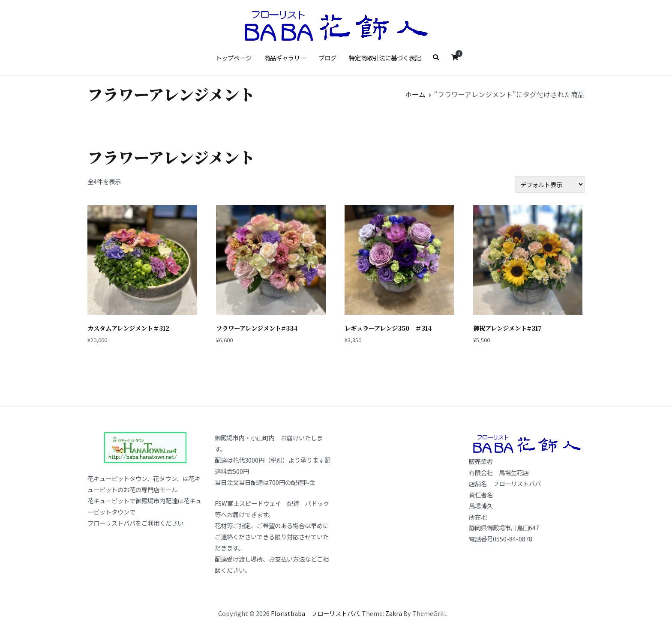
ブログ (327, 58)
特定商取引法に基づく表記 (385, 58)
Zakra (394, 613)
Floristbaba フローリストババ (315, 613)
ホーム (415, 94)
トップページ (234, 58)
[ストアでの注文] (550, 184)
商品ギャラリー (285, 58)
